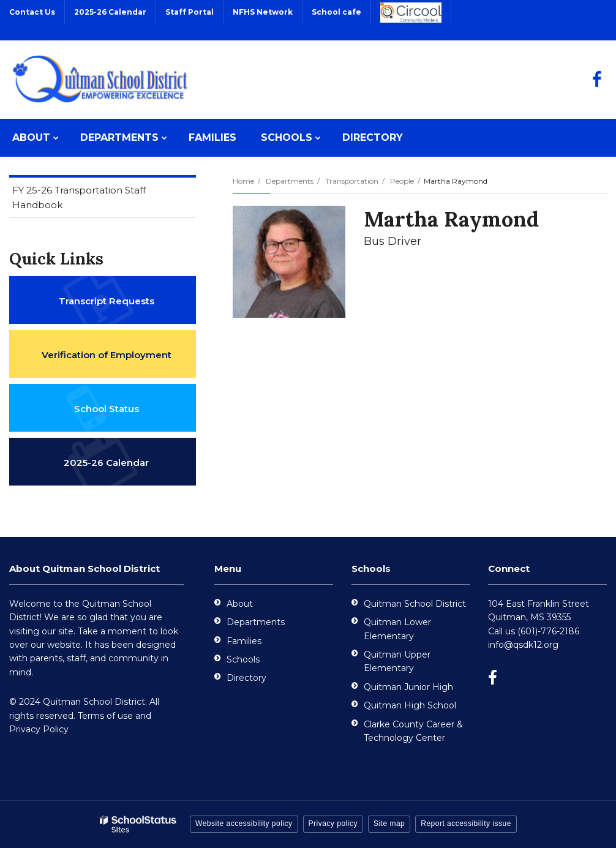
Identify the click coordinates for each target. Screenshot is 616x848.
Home (243, 181)
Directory (246, 678)
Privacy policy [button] (333, 824)
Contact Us (32, 12)
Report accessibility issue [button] (466, 824)
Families (244, 641)
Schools (243, 659)
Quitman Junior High (408, 687)
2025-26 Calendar (110, 12)
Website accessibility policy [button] (244, 824)
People (402, 181)
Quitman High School (410, 705)
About (240, 604)
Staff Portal (190, 12)
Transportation (352, 181)
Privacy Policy (39, 729)
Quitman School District (415, 604)
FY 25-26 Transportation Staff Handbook (79, 201)
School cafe (336, 12)
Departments (290, 181)
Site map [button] (389, 824)
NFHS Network (263, 12)
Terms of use (105, 716)
